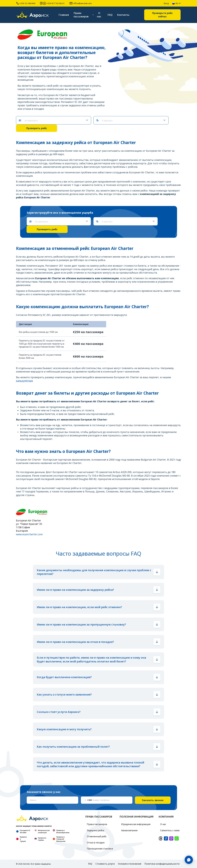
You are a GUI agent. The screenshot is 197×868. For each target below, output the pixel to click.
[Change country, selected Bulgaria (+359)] (86, 800)
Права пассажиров (81, 15)
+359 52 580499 (26, 3)
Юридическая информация (136, 824)
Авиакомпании (129, 830)
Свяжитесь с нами (170, 830)
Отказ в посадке (96, 843)
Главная (64, 15)
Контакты (123, 15)
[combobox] (55, 121)
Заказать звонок (153, 800)
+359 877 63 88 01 (52, 3)
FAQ (110, 15)
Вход (166, 3)
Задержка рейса (95, 830)
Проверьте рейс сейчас (162, 15)
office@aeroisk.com (81, 3)
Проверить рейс (37, 128)
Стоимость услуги (105, 864)
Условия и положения (130, 864)
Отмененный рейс (97, 836)
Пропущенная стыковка (100, 849)
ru (175, 3)
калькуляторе (24, 381)
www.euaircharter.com (29, 534)
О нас (99, 15)
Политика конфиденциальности (162, 864)
